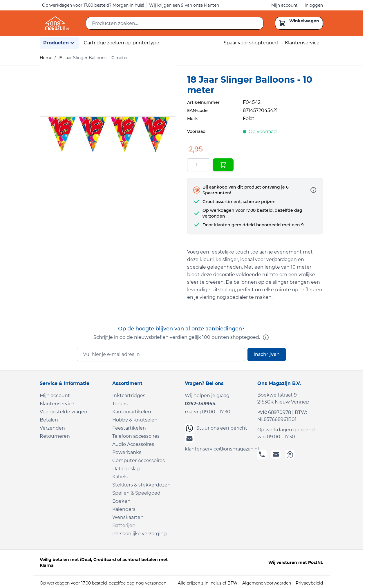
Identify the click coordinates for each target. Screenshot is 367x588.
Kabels (120, 477)
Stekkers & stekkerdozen (141, 485)
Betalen (49, 420)
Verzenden (52, 428)
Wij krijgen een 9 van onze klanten (184, 5)
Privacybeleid (309, 583)
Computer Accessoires (139, 461)
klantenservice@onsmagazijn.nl (218, 443)
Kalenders (124, 509)
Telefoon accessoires (136, 436)
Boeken (121, 501)
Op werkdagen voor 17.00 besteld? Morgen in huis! (93, 5)
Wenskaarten (128, 517)
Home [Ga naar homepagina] (46, 58)
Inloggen (314, 5)
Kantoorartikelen (132, 412)
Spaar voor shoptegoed (251, 43)
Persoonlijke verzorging (140, 534)
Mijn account (284, 5)
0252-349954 (200, 404)
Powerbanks (127, 452)
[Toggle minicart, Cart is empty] (299, 23)
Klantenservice (302, 43)
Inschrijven (267, 354)
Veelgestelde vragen (64, 412)
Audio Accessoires (133, 444)
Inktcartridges (129, 396)
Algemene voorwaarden (267, 583)
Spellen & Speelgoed (136, 493)
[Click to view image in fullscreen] (108, 133)
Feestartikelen (129, 428)
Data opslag (126, 469)
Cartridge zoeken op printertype (122, 43)
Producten (59, 43)
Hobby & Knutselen (135, 420)
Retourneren (55, 436)
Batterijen (124, 525)
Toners (120, 404)
